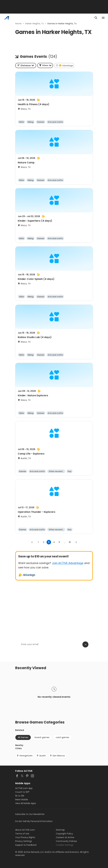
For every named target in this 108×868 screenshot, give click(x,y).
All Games (23, 737)
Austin (41, 756)
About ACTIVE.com (25, 830)
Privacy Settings (24, 841)
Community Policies (66, 841)
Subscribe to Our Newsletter (30, 814)
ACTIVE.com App (24, 788)
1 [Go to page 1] (38, 542)
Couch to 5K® (22, 792)
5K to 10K (20, 796)
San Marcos (57, 756)
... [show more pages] (65, 542)
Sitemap (60, 830)
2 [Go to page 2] (44, 542)
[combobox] (26, 65)
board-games (42, 737)
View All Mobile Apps (26, 803)
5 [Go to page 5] (59, 542)
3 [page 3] (49, 542)
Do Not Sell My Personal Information (34, 821)
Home (18, 24)
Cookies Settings (65, 845)
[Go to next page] (76, 542)
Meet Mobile (22, 800)
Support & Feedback (26, 845)
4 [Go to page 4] (54, 542)
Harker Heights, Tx (34, 24)
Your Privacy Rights (25, 837)
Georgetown (25, 756)
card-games (62, 737)
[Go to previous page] (32, 542)
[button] (45, 65)
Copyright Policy (64, 834)
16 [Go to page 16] (70, 542)
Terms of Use (22, 834)
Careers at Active (65, 837)
